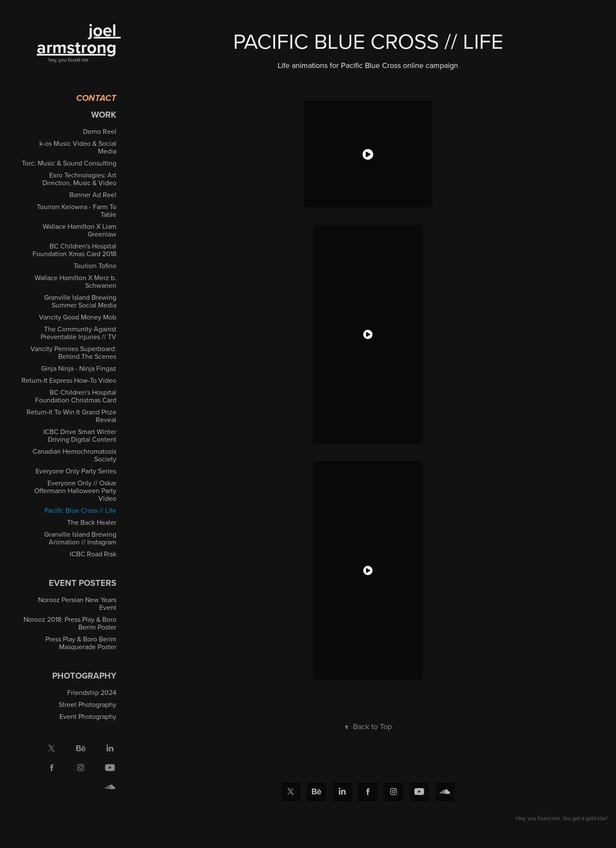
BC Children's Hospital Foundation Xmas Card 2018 (74, 250)
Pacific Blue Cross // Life (80, 510)
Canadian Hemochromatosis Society (74, 455)
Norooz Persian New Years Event (77, 603)
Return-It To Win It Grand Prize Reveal (71, 416)
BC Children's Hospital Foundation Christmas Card (76, 396)
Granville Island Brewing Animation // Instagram (80, 538)
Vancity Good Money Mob (78, 317)
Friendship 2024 (92, 692)
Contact (96, 99)
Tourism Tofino (95, 266)
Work (104, 114)
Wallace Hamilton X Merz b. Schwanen (76, 281)
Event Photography (88, 716)
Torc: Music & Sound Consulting (69, 163)
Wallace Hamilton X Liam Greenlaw (80, 230)
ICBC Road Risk (93, 554)
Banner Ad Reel (93, 195)
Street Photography (87, 704)
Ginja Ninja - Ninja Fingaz (79, 368)
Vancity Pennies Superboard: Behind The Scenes (73, 352)
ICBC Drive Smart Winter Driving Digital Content (80, 435)
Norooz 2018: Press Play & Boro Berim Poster (70, 623)
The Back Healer (92, 522)
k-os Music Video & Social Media (78, 147)
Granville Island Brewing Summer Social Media (80, 301)
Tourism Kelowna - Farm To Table (77, 210)
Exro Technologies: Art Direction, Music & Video (79, 179)
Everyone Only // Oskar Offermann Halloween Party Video (75, 490)
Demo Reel (100, 131)
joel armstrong (79, 38)
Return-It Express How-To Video (69, 380)
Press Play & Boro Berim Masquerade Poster (81, 643)
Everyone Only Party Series (76, 471)
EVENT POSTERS (83, 583)
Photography (84, 675)
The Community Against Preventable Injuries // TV (78, 333)
